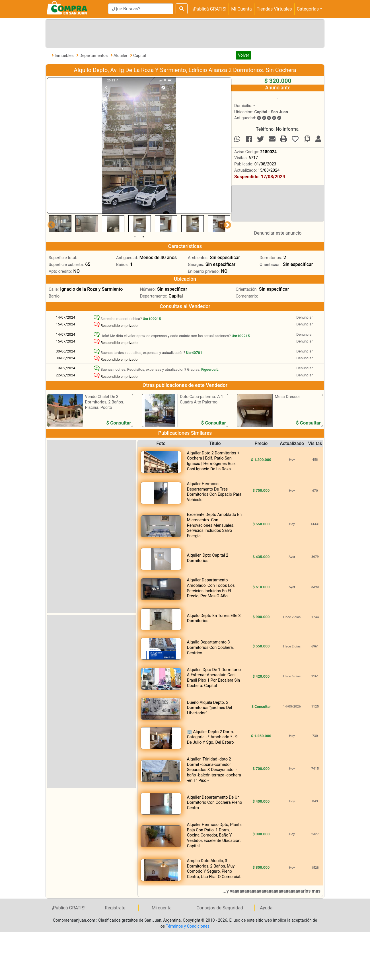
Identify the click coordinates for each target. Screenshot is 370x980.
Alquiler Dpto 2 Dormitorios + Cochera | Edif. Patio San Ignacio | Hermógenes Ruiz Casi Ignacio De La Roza (213, 461)
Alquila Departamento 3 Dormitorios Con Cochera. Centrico (210, 647)
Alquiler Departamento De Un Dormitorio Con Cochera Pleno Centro (215, 803)
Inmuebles (65, 56)
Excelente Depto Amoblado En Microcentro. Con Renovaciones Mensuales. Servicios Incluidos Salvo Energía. (214, 525)
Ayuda (266, 908)
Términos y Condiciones (188, 926)
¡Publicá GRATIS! (209, 9)
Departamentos (94, 56)
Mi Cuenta (241, 9)
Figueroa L (210, 369)
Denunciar (304, 317)
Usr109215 (152, 319)
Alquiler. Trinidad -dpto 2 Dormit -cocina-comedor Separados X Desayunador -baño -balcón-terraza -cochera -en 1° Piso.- (214, 770)
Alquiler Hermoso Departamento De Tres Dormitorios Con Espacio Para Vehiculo (214, 492)
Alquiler (121, 56)
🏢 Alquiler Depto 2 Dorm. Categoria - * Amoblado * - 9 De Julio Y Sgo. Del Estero (212, 737)
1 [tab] (135, 237)
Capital (140, 56)
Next (226, 224)
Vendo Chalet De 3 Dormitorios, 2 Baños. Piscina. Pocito (105, 402)
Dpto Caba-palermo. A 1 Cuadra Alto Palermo (202, 399)
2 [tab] (143, 237)
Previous (50, 224)
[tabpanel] (60, 224)
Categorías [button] (308, 9)
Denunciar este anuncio (278, 233)
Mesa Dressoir (288, 397)
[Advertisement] (184, 32)
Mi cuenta (162, 908)
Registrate (115, 908)
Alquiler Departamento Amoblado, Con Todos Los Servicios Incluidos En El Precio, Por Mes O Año (211, 588)
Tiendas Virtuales (274, 9)
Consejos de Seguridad (220, 908)
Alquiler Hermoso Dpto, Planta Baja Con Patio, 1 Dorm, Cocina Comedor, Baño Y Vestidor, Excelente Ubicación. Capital (214, 835)
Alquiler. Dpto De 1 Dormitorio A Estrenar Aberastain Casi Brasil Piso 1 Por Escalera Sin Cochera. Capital (214, 678)
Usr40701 (194, 353)
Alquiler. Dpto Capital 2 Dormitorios (208, 558)
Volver (243, 55)
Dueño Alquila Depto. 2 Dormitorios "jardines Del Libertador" (209, 708)
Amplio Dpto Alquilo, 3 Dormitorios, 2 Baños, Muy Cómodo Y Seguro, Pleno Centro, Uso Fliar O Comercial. (214, 869)
